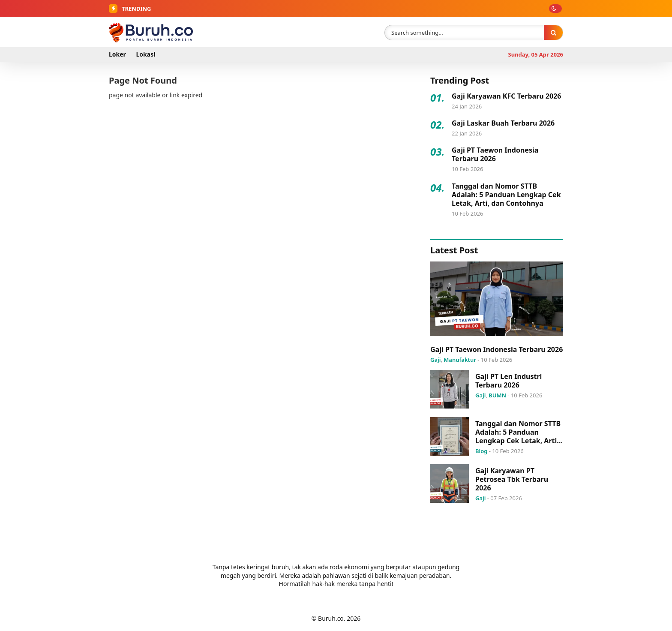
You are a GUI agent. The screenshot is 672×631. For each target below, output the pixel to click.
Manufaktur (460, 360)
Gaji (435, 360)
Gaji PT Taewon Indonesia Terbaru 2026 (495, 154)
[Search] (553, 32)
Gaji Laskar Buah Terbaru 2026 (503, 123)
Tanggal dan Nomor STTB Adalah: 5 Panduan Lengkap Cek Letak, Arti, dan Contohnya (506, 195)
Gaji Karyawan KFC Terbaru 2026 (506, 96)
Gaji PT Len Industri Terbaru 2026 (508, 381)
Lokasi (146, 54)
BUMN (497, 395)
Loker (117, 54)
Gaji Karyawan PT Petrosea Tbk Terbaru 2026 (512, 479)
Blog (481, 451)
